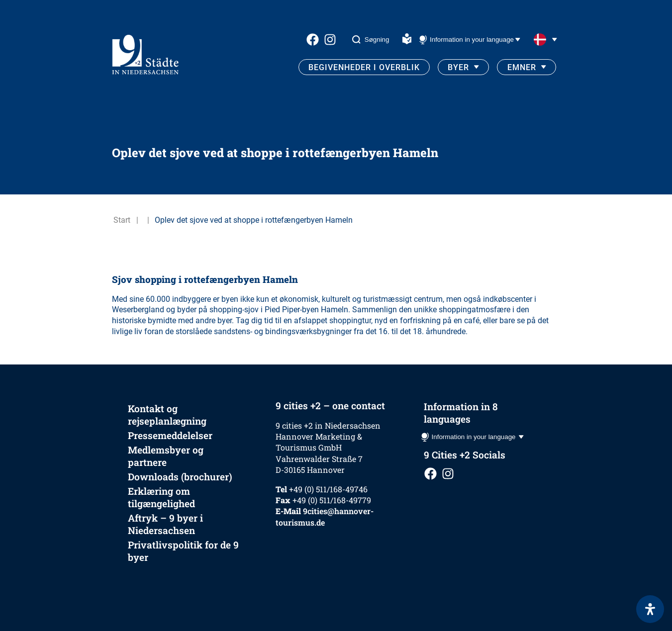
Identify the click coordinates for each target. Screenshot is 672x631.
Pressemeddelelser (170, 435)
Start (122, 220)
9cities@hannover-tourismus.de (325, 516)
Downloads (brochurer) (180, 477)
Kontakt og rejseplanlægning (167, 415)
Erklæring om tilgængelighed (161, 497)
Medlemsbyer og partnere (166, 456)
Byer (458, 67)
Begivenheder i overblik (364, 67)
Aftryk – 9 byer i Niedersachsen (165, 524)
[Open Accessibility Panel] (650, 609)
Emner (522, 67)
